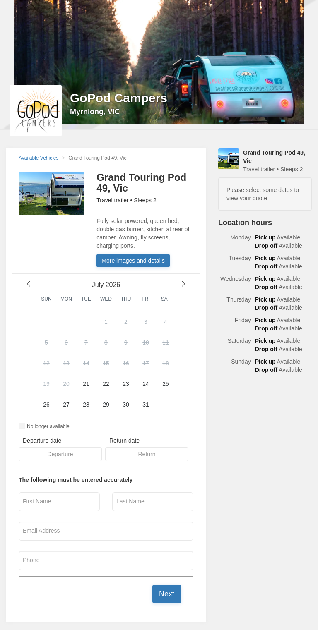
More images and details (133, 261)
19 (46, 384)
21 (86, 384)
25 (166, 384)
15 (106, 363)
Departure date (42, 441)
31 (146, 405)
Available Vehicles (39, 158)
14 (86, 363)
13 (66, 363)
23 (126, 384)
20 (66, 384)
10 (146, 342)
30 (126, 405)
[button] (106, 364)
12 (46, 363)
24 (146, 384)
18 (166, 363)
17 (146, 363)
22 (106, 384)
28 (86, 405)
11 (166, 342)
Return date (124, 441)
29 (106, 405)
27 (66, 405)
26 (46, 405)
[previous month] (29, 284)
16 (126, 363)
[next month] (183, 284)
